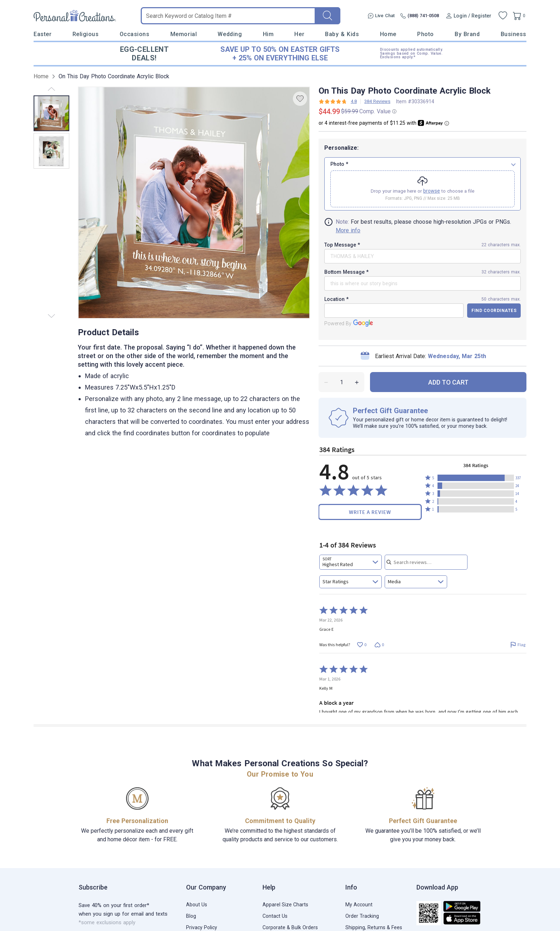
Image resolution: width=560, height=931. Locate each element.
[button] (476, 478)
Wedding (230, 34)
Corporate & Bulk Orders (290, 927)
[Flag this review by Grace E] (518, 645)
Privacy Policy (202, 927)
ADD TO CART (448, 382)
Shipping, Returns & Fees (374, 927)
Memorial (184, 34)
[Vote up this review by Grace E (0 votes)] (362, 645)
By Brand (467, 34)
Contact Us (275, 916)
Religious (86, 34)
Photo (426, 34)
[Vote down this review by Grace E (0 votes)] (379, 645)
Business (514, 34)
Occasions (135, 34)
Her (299, 34)
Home (388, 34)
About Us (197, 905)
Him (268, 34)
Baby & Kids (342, 34)
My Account (359, 905)
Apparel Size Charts (285, 905)
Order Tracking (362, 916)
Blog (191, 916)
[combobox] (351, 562)
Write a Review (370, 512)
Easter (42, 34)
